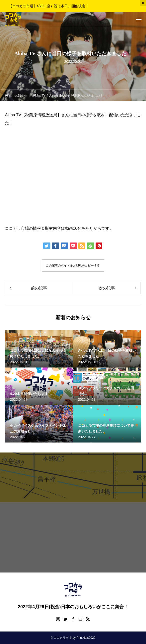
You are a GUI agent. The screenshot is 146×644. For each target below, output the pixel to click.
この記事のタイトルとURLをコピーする (73, 265)
